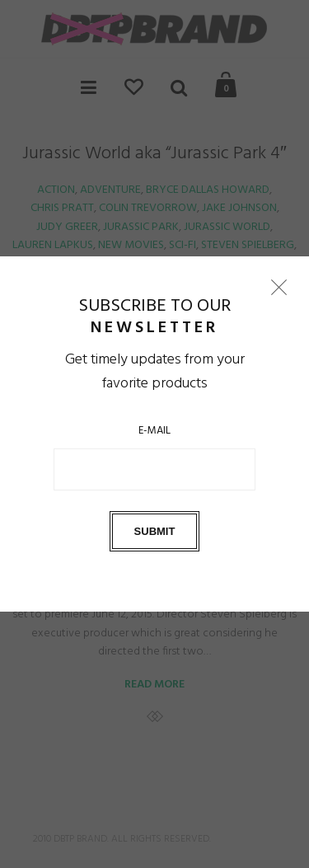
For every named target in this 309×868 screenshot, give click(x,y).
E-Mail (154, 431)
